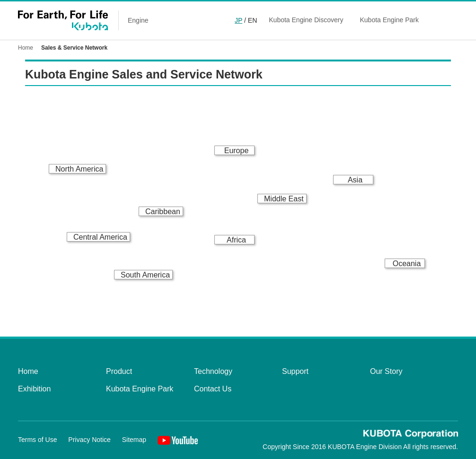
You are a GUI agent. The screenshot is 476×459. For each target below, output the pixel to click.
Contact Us (213, 389)
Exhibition (34, 389)
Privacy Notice (89, 440)
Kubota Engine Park (389, 20)
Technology (213, 371)
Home (26, 48)
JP (238, 20)
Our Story (386, 371)
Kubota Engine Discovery (306, 20)
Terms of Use (37, 440)
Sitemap (134, 440)
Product (119, 371)
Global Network (453, 20)
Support (295, 371)
